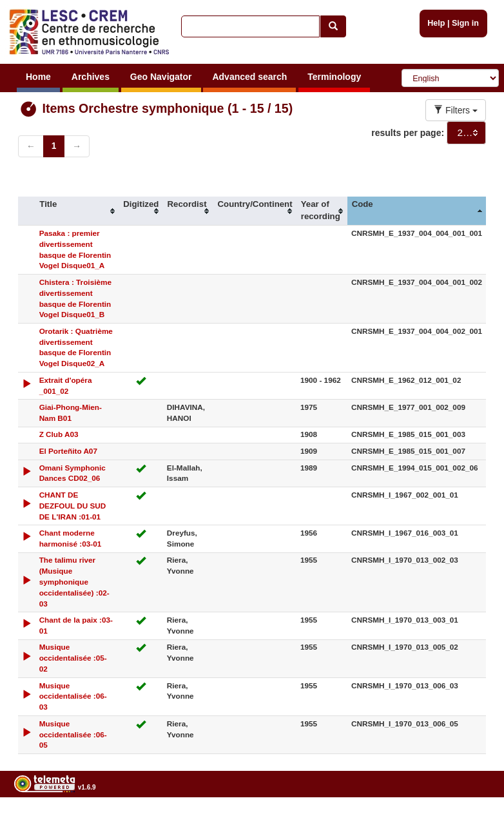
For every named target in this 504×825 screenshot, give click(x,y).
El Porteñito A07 (68, 451)
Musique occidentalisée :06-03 (73, 696)
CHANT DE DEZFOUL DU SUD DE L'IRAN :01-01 (73, 506)
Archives (91, 77)
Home (38, 77)
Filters (456, 110)
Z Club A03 (59, 434)
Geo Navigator (161, 77)
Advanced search (249, 77)
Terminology (334, 77)
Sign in (465, 23)
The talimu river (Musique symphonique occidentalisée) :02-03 (74, 581)
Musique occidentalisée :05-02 (73, 658)
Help (436, 23)
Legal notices (472, 820)
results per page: (408, 133)
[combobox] (466, 133)
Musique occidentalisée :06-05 (73, 734)
